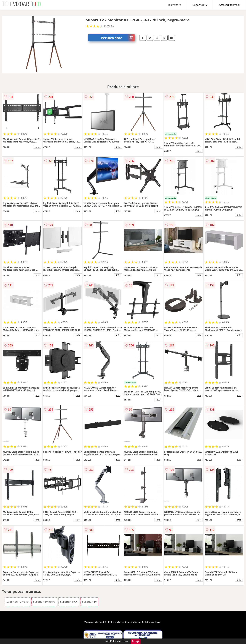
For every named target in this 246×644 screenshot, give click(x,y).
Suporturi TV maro (17, 602)
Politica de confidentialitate (124, 622)
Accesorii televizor (230, 5)
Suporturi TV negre (44, 602)
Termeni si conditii (95, 622)
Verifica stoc (118, 38)
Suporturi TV (200, 5)
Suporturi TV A (69, 602)
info (37, 147)
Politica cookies (151, 622)
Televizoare (174, 5)
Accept (136, 641)
